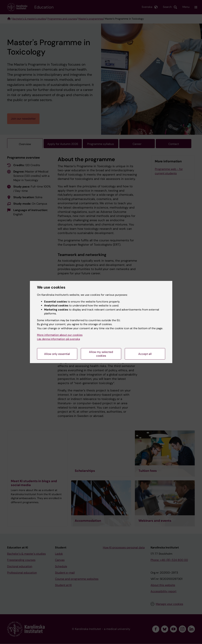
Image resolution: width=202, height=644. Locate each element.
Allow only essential (57, 354)
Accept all (145, 354)
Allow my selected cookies (101, 354)
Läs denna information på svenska (58, 339)
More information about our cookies (60, 335)
